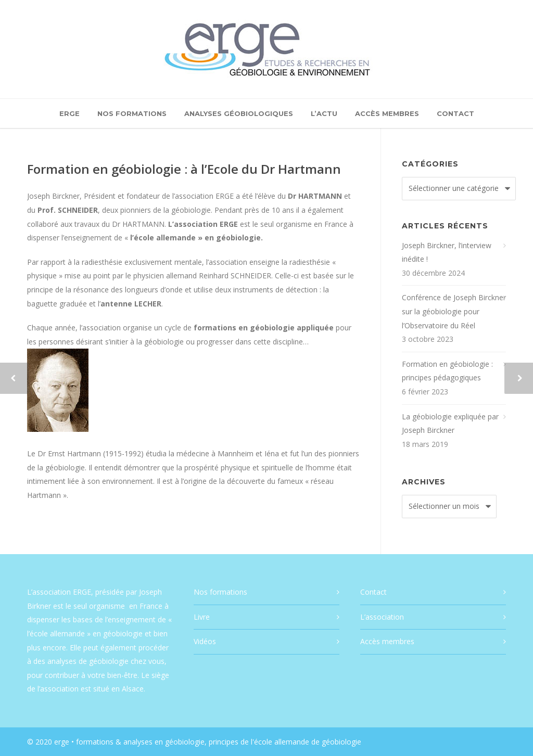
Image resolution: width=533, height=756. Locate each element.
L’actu (324, 113)
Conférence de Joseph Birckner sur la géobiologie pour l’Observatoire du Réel (454, 311)
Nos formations (132, 113)
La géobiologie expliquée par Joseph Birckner (450, 424)
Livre (202, 617)
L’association (382, 617)
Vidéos (205, 641)
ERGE (69, 113)
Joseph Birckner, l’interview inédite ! (447, 252)
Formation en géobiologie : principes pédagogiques (447, 371)
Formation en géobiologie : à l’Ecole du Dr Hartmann (184, 169)
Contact (455, 113)
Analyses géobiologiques (239, 113)
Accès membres (387, 113)
